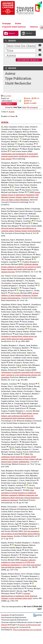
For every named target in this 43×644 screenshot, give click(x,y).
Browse (18, 24)
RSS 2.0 (28, 101)
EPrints (4, 625)
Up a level (6, 96)
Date (24, 107)
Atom (27, 98)
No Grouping (32, 107)
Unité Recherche (18, 83)
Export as (5, 98)
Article (12, 112)
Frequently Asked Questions (14, 27)
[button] (9, 104)
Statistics (34, 27)
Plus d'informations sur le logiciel (27, 630)
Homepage (6, 24)
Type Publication (18, 78)
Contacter (5, 615)
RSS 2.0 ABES (30, 103)
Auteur (10, 73)
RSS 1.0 (35, 98)
